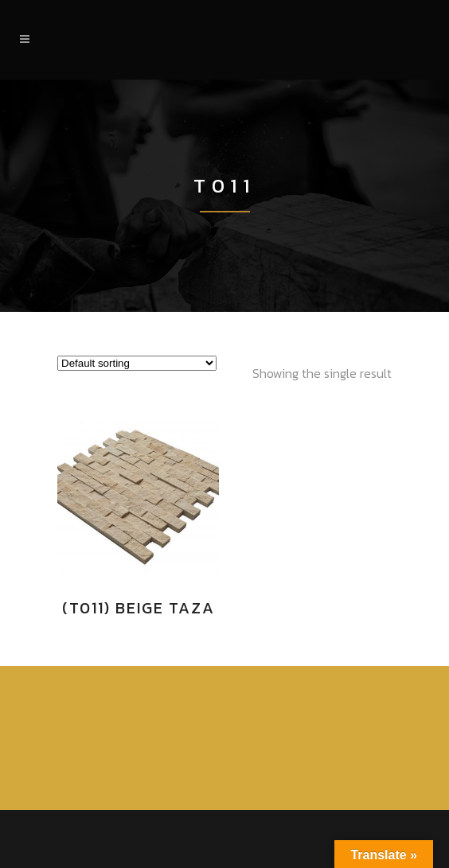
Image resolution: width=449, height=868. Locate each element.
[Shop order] (137, 363)
